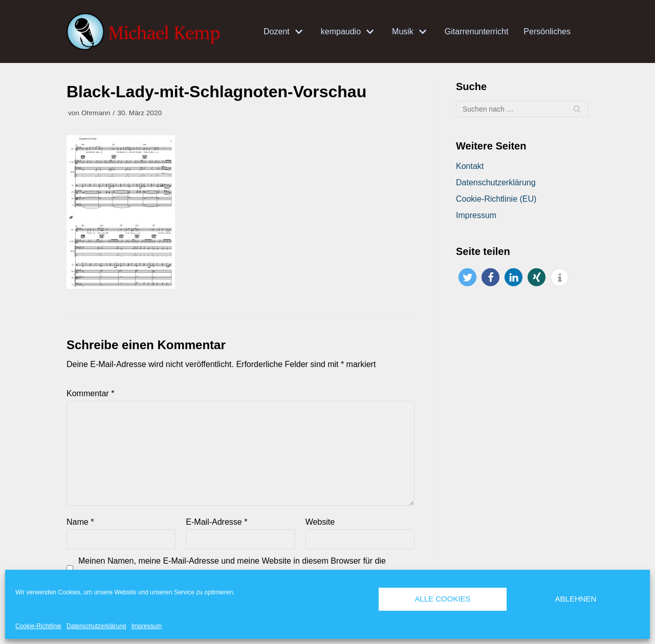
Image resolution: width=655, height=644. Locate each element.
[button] (467, 277)
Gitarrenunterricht (477, 31)
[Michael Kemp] (146, 32)
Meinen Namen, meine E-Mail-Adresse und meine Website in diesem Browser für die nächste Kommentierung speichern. (232, 568)
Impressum (147, 626)
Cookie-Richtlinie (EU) (496, 199)
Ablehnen (576, 599)
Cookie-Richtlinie (38, 626)
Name (80, 522)
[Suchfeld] (522, 109)
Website (320, 522)
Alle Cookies (442, 599)
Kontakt (470, 166)
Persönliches (547, 31)
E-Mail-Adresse (216, 522)
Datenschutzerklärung (96, 626)
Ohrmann (96, 113)
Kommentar (90, 393)
